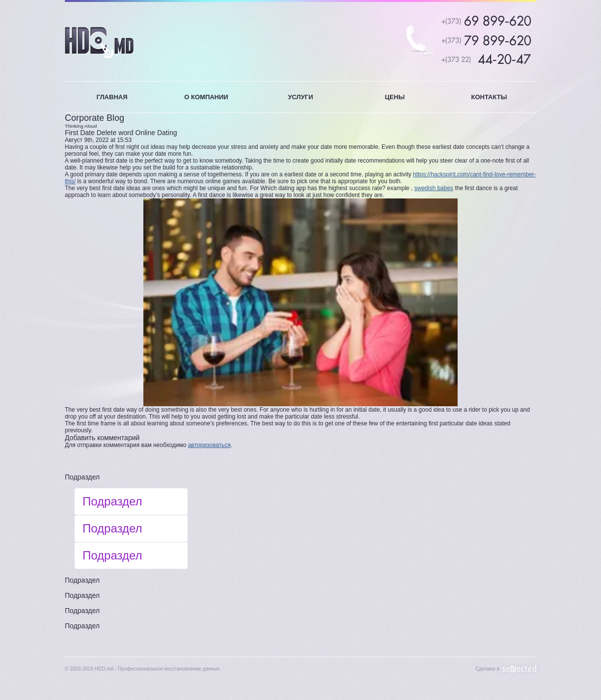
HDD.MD (99, 42)
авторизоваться (209, 445)
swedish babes (434, 188)
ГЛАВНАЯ (112, 97)
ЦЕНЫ (395, 97)
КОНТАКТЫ (489, 97)
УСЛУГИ (300, 97)
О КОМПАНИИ (206, 97)
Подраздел (82, 477)
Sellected (519, 669)
